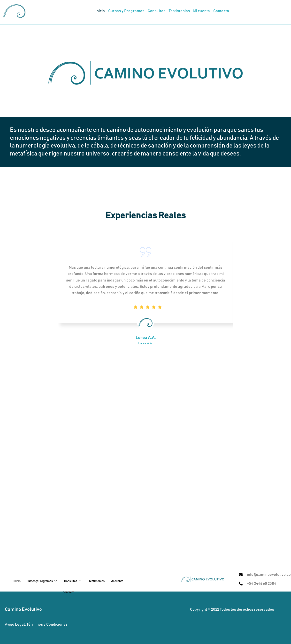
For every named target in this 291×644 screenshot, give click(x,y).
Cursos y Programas (126, 11)
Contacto (221, 11)
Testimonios (179, 11)
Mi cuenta (202, 11)
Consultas (157, 11)
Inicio (100, 11)
